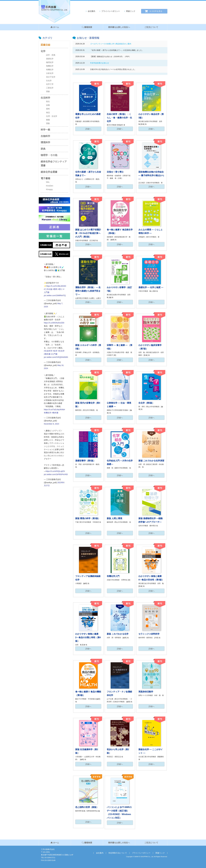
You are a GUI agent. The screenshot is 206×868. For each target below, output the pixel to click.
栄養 (48, 105)
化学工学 (50, 84)
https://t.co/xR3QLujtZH (55, 471)
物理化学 (50, 62)
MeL (48, 182)
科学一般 (45, 130)
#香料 (55, 289)
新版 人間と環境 (114, 518)
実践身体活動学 (146, 692)
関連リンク (131, 11)
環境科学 (45, 142)
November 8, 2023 (51, 424)
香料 (48, 109)
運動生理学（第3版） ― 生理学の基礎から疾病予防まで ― (88, 291)
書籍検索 (87, 27)
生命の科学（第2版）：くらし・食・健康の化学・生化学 (119, 118)
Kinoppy (49, 189)
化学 (43, 51)
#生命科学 (48, 351)
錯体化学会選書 (49, 172)
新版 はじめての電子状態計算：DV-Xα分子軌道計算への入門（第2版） (88, 233)
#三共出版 (48, 289)
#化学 (55, 351)
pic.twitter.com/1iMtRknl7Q (55, 295)
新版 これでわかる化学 (118, 634)
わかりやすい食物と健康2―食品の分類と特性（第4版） (88, 637)
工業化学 (50, 88)
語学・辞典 (51, 55)
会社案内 (91, 11)
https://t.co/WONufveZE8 (54, 323)
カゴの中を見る (156, 11)
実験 (48, 91)
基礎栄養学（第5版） (85, 461)
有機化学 (50, 70)
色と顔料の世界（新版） (87, 807)
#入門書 (54, 354)
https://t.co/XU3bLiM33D (56, 286)
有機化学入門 (113, 576)
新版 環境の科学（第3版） (88, 518)
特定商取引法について (118, 853)
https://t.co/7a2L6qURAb (54, 410)
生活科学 (45, 98)
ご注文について (151, 27)
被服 (48, 120)
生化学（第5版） (146, 403)
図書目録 (45, 45)
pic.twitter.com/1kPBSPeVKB (56, 474)
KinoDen (50, 186)
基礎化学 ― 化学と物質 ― (151, 287)
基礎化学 (50, 59)
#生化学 (61, 351)
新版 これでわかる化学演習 (151, 461)
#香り (60, 289)
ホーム (55, 27)
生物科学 (45, 136)
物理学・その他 (49, 155)
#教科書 (47, 354)
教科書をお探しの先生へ (119, 27)
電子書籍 (45, 178)
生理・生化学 (52, 116)
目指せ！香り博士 (115, 172)
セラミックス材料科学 (149, 634)
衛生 (48, 101)
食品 (48, 112)
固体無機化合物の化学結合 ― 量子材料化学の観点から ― (151, 175)
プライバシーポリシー (111, 11)
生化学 (49, 81)
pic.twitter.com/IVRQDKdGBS (56, 357)
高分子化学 (51, 77)
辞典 (43, 149)
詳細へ (88, 129)
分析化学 (50, 73)
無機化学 (50, 66)
